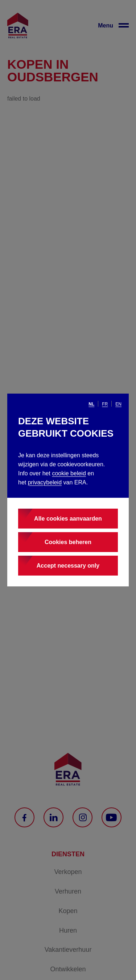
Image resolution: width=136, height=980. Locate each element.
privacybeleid (45, 482)
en (118, 404)
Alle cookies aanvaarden (68, 519)
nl (91, 404)
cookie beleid (69, 473)
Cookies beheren (68, 542)
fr (105, 404)
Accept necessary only (68, 566)
